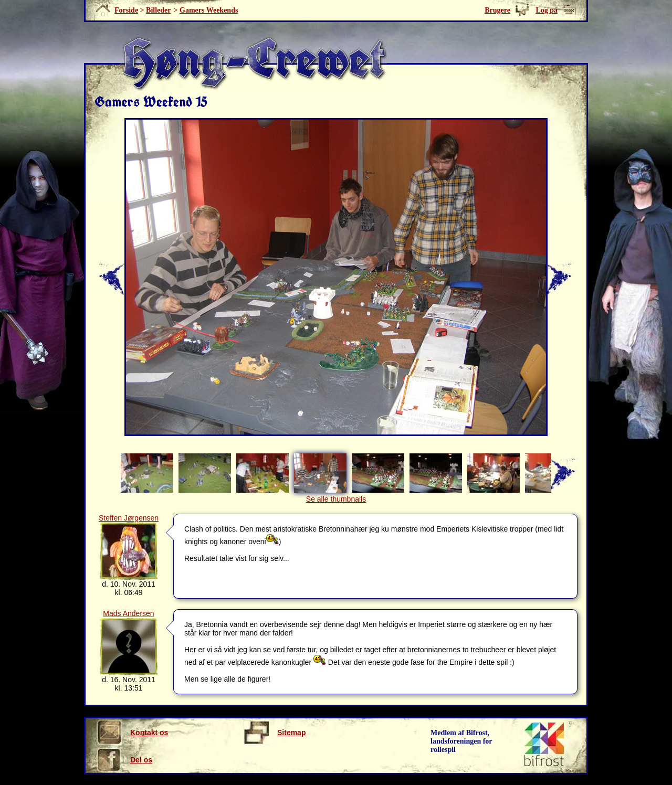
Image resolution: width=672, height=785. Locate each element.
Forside (126, 10)
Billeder (158, 10)
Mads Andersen (128, 613)
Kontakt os (132, 733)
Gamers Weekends (209, 10)
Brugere (497, 10)
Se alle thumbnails (336, 499)
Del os (124, 760)
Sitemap (274, 733)
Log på (547, 10)
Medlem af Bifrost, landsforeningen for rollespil (461, 741)
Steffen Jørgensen (129, 518)
